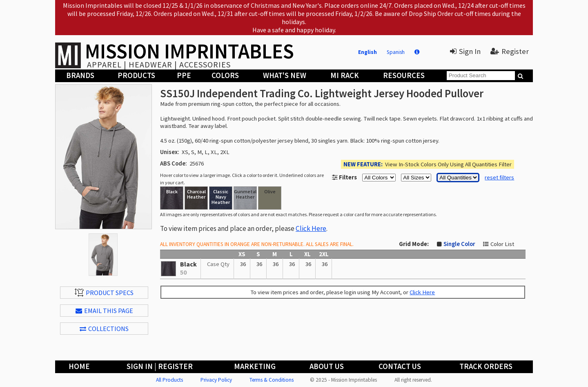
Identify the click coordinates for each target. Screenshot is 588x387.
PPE (184, 75)
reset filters (499, 177)
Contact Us (400, 366)
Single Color (459, 244)
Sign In (465, 51)
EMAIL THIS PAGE (104, 311)
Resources (404, 75)
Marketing (255, 366)
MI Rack (345, 75)
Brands (80, 75)
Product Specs (104, 293)
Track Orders (486, 366)
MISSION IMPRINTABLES (189, 51)
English (367, 52)
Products (136, 75)
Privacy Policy (216, 380)
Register (510, 51)
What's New (285, 75)
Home (79, 366)
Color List (502, 244)
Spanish (396, 52)
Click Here (311, 228)
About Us (327, 366)
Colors (225, 75)
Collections (104, 329)
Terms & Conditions (272, 380)
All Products (169, 380)
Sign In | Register (160, 366)
